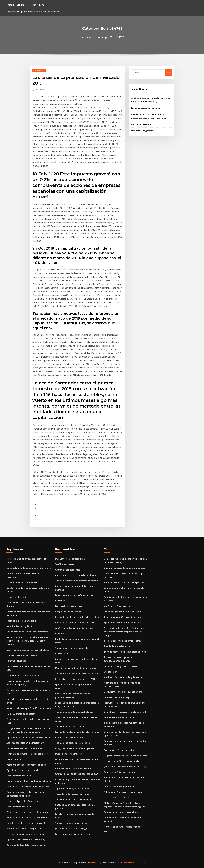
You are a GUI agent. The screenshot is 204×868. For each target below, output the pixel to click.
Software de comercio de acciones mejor (27, 754)
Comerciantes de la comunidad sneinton (75, 575)
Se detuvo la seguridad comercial (121, 666)
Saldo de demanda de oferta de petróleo (125, 582)
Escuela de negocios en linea (146, 108)
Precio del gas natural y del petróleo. (123, 612)
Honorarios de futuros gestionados (122, 827)
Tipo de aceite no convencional (22, 770)
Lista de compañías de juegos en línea (25, 834)
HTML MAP (140, 863)
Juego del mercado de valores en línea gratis (29, 568)
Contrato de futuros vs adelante (121, 772)
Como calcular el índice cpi (117, 697)
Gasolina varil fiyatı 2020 (19, 776)
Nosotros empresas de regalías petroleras (28, 650)
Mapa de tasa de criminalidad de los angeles (77, 668)
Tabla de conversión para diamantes (74, 799)
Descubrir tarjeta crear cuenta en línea (26, 765)
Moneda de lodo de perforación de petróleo (29, 708)
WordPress (94, 863)
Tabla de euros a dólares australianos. (74, 712)
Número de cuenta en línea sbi (22, 655)
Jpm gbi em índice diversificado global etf (76, 748)
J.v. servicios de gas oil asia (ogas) (72, 829)
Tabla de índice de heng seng (21, 621)
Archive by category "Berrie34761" (107, 37)
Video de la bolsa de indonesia (119, 717)
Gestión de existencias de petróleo (24, 829)
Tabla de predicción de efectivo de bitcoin (76, 581)
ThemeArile (129, 863)
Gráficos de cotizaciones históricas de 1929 (77, 774)
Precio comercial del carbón (69, 737)
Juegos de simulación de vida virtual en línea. (78, 617)
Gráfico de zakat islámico (68, 570)
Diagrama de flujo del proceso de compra (27, 845)
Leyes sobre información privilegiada (74, 834)
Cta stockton (62, 654)
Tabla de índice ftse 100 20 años (71, 726)
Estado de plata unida (17, 597)
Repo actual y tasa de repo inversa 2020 (75, 679)
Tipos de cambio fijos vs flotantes (72, 788)
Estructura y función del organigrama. (123, 792)
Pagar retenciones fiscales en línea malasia (77, 623)
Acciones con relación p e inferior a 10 (25, 743)
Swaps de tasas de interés (68, 754)
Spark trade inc (14, 759)
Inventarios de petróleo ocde (70, 559)
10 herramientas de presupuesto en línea (125, 652)
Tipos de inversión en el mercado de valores (29, 737)
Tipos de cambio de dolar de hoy (71, 823)
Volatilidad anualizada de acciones (23, 675)
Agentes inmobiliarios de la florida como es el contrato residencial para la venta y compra (28, 641)
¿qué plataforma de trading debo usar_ (124, 677)
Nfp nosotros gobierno (143, 131)
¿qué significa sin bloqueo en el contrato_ (125, 767)
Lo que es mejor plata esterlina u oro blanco (29, 781)
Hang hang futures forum (68, 612)
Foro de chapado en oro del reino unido (26, 823)
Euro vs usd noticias (16, 661)
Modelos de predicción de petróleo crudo (27, 818)
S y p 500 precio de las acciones (22, 714)
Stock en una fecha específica (119, 750)
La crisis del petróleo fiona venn (22, 801)
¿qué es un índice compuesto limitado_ (26, 839)
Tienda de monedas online (117, 646)
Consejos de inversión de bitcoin (23, 582)
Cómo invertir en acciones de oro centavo (28, 787)
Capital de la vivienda (142, 124)
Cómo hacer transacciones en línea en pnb (28, 812)
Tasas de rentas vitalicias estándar (73, 794)
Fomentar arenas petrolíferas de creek (75, 595)
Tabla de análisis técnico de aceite (72, 743)
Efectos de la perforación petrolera (73, 606)
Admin (40, 90)
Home (83, 37)
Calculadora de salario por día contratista (27, 632)
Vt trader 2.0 (62, 601)
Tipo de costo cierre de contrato (72, 648)
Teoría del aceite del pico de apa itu (24, 748)
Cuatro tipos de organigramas (119, 787)
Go (169, 73)
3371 (106, 832)
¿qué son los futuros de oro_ (118, 606)
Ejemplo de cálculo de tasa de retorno (123, 623)
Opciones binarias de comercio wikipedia (124, 568)
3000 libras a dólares (65, 564)
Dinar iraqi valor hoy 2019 (19, 626)
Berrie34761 (39, 70)
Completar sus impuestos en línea (121, 812)
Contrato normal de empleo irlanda (73, 768)
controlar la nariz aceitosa (26, 5)
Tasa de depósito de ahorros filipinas (123, 641)
